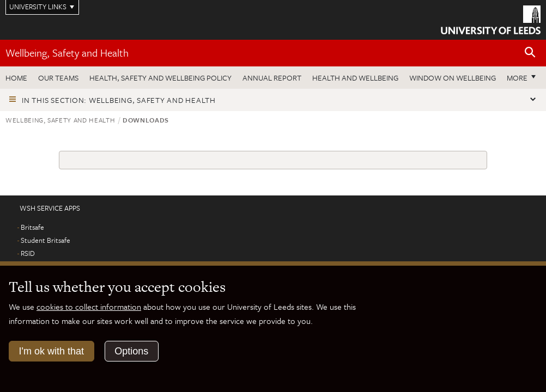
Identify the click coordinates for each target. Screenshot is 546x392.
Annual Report (272, 78)
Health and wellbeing (355, 78)
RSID (28, 253)
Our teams (58, 78)
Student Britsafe (45, 240)
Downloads (146, 120)
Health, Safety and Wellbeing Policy (160, 78)
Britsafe (32, 227)
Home (16, 78)
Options (131, 351)
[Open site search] (530, 53)
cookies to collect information (89, 307)
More (517, 78)
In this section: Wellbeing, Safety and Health (119, 100)
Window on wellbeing (453, 78)
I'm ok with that (51, 351)
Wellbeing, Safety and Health (67, 53)
